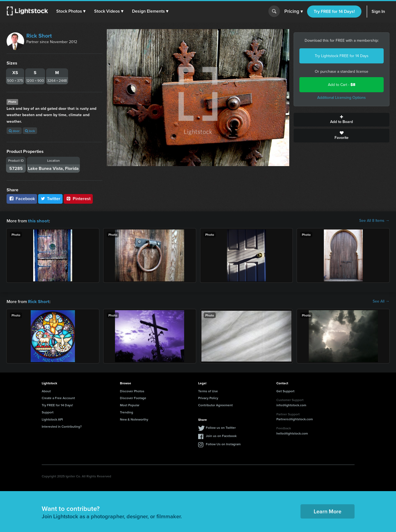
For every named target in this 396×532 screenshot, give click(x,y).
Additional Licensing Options (342, 98)
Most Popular (130, 404)
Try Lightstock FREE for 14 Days (342, 56)
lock (30, 131)
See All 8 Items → (374, 221)
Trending (127, 412)
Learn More (328, 511)
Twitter (50, 199)
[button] (71, 11)
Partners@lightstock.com (295, 418)
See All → (381, 301)
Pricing (294, 12)
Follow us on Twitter (221, 427)
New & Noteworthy (134, 419)
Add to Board (342, 120)
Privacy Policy (208, 397)
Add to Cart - (342, 85)
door (14, 131)
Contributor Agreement (215, 404)
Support (48, 412)
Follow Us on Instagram (223, 443)
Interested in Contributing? (62, 426)
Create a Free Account (58, 397)
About (46, 390)
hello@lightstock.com (292, 433)
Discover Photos (132, 390)
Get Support (285, 390)
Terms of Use (208, 390)
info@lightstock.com (291, 404)
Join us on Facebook (221, 435)
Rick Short (39, 36)
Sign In (378, 11)
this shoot (38, 221)
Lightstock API (52, 419)
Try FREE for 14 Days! (334, 11)
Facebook (22, 199)
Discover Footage (133, 397)
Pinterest (78, 199)
